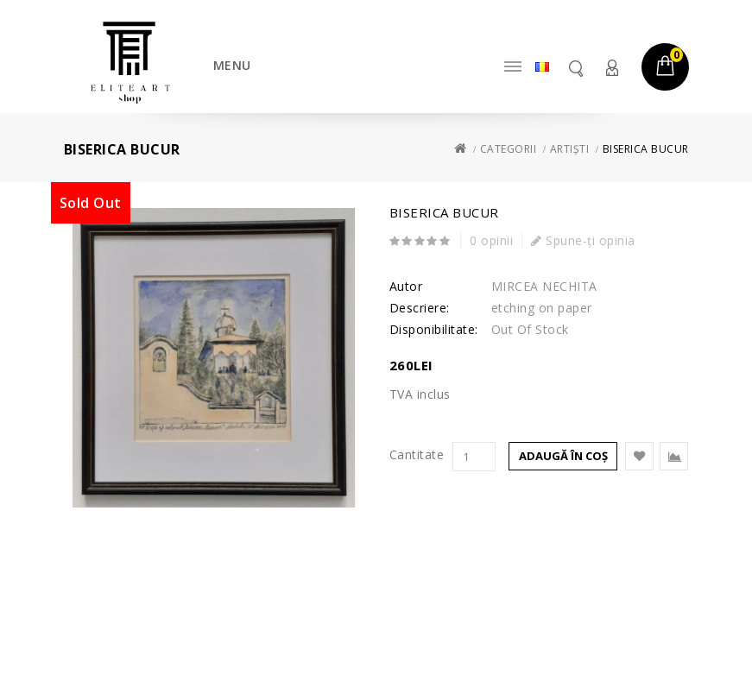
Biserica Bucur (646, 149)
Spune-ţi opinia (583, 240)
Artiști (570, 149)
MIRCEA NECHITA (544, 286)
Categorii (509, 149)
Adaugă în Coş (563, 456)
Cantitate (417, 455)
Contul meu (611, 68)
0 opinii (491, 240)
